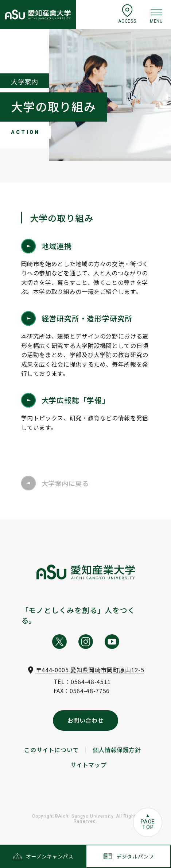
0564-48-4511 (91, 681)
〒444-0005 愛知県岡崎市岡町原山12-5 (90, 670)
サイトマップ (89, 765)
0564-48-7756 (90, 691)
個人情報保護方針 (117, 750)
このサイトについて (51, 750)
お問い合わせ (86, 720)
